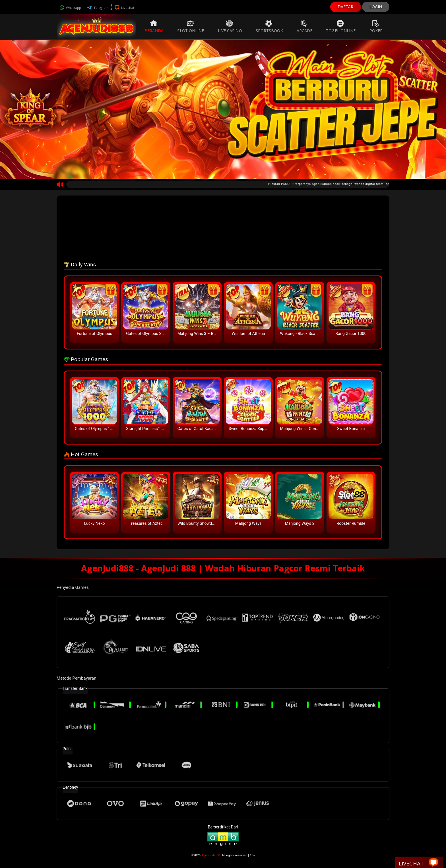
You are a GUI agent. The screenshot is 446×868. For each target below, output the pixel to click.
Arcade (305, 26)
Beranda (154, 26)
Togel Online (341, 26)
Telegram (98, 8)
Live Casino (230, 26)
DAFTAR (346, 7)
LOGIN (376, 7)
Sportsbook (269, 26)
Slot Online (191, 26)
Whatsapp (70, 8)
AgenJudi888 (211, 855)
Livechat (124, 8)
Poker (376, 26)
